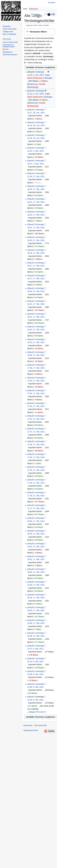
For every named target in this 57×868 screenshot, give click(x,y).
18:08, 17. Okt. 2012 (36, 355)
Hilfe (53, 15)
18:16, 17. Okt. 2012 (36, 291)
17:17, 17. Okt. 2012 (36, 508)
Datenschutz (28, 725)
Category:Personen (36, 712)
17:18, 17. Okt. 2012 (36, 496)
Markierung (33, 84)
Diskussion (38, 78)
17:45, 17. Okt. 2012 (36, 381)
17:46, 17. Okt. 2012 (36, 368)
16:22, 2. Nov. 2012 (36, 151)
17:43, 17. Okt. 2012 (36, 419)
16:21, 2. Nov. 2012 (36, 164)
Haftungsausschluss (31, 730)
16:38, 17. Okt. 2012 (36, 636)
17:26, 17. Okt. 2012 (36, 483)
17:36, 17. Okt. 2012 (36, 445)
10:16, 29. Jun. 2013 (36, 125)
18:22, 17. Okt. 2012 (36, 202)
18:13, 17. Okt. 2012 (36, 317)
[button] (39, 32)
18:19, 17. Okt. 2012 (36, 240)
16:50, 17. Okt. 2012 (36, 572)
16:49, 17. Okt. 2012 (36, 585)
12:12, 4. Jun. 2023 (35, 94)
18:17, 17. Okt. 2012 (36, 266)
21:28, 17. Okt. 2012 (36, 176)
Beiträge (48, 78)
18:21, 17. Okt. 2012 (36, 228)
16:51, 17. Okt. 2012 (36, 559)
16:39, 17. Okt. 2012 (36, 623)
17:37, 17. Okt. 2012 (36, 432)
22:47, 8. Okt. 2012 (35, 649)
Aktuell (31, 91)
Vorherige (39, 72)
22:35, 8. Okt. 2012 (35, 687)
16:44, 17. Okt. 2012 (36, 610)
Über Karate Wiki (40, 725)
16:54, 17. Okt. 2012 (36, 521)
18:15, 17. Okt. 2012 (36, 304)
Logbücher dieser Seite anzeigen (37, 25)
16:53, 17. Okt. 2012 (36, 534)
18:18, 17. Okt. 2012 (36, 253)
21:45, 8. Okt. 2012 (35, 700)
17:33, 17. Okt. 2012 (36, 470)
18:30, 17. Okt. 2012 (36, 189)
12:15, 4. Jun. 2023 (35, 75)
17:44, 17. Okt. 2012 (36, 406)
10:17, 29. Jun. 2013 (36, 113)
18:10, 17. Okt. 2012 (36, 330)
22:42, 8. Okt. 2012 (35, 661)
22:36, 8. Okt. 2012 (35, 674)
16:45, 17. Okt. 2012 (36, 598)
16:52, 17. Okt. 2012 (36, 547)
